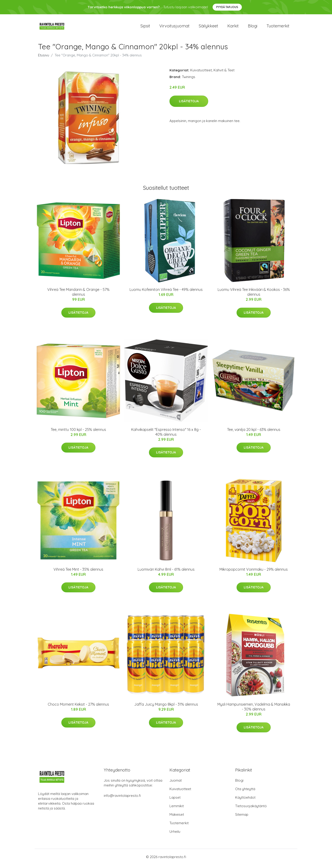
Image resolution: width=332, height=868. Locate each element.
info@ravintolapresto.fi (122, 799)
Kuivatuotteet (201, 73)
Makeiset (177, 818)
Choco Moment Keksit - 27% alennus (78, 707)
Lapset (175, 801)
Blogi (253, 28)
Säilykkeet (208, 28)
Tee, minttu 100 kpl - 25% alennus (78, 433)
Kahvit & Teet (224, 73)
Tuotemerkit (278, 28)
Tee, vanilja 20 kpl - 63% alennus (254, 433)
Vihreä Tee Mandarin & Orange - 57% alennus (78, 295)
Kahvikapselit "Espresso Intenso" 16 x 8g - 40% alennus (166, 435)
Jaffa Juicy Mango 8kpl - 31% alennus (166, 707)
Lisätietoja (189, 104)
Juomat (176, 784)
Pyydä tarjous (227, 7)
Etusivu (44, 58)
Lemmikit (177, 809)
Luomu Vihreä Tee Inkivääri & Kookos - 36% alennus (254, 295)
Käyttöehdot (245, 801)
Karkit (233, 28)
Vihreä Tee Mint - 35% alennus (78, 573)
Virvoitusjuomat (174, 28)
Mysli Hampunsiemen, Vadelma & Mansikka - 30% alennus (254, 710)
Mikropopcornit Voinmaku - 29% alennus (254, 573)
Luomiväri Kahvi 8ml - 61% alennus (166, 573)
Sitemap (242, 818)
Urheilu (175, 835)
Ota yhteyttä (245, 792)
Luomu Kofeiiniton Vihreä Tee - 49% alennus (166, 293)
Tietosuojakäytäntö (251, 809)
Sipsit (145, 28)
